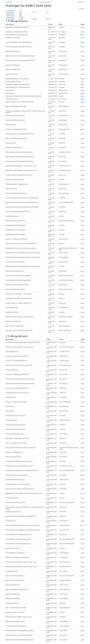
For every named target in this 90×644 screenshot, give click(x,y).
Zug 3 (47, 12)
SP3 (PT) (48, 19)
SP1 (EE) (21, 17)
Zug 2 (34, 12)
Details (82, 27)
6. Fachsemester (10, 19)
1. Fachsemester (10, 10)
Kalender (82, 9)
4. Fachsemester (10, 15)
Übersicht (9, 2)
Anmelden (81, 2)
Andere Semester (45, 2)
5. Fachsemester (10, 17)
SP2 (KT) (35, 19)
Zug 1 (21, 10)
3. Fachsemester (10, 14)
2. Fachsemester (10, 12)
